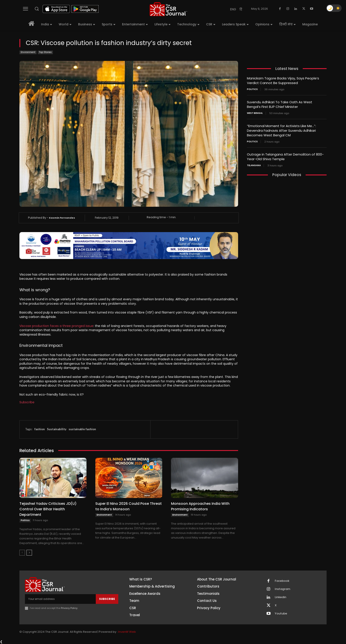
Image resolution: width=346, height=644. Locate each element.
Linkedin (280, 597)
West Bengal (255, 113)
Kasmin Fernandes (62, 218)
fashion (40, 429)
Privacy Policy (69, 608)
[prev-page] (22, 553)
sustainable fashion (82, 429)
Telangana (254, 165)
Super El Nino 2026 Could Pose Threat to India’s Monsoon (129, 506)
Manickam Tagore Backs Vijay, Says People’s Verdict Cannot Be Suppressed (283, 81)
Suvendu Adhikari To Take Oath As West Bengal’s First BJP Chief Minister (280, 104)
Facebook (282, 581)
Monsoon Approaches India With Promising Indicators (200, 506)
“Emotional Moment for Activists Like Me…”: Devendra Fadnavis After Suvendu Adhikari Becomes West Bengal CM (281, 130)
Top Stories (45, 52)
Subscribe (27, 402)
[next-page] (29, 553)
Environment (28, 52)
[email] (60, 599)
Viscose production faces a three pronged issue (56, 326)
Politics (25, 520)
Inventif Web (127, 632)
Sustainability (57, 429)
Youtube (281, 614)
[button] (37, 9)
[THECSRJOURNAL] (168, 9)
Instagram (282, 589)
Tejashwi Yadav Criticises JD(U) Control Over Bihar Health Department (48, 509)
